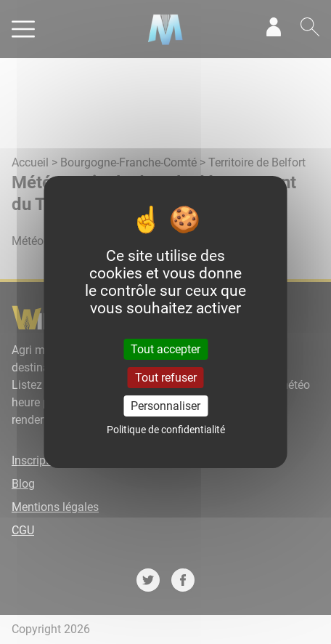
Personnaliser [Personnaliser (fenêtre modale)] (165, 406)
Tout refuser (166, 378)
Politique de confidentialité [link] (166, 430)
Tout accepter (165, 349)
